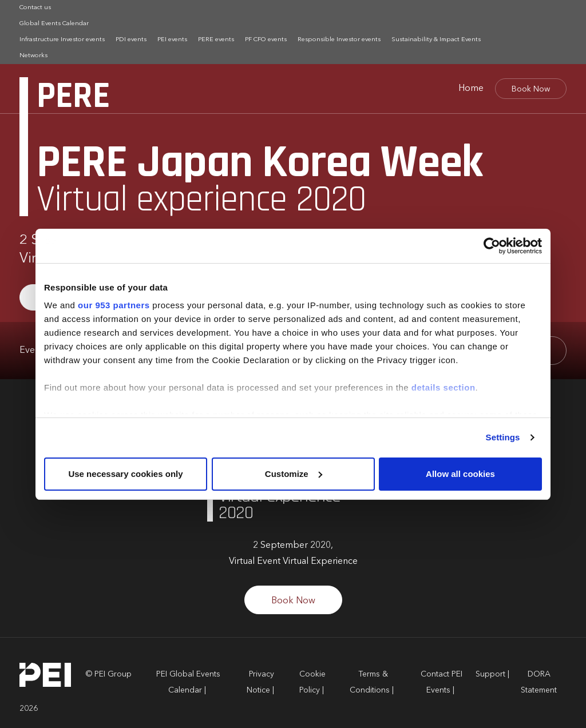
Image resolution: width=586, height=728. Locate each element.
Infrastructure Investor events (62, 40)
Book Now (531, 89)
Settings (503, 437)
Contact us (35, 8)
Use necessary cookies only (125, 474)
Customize (294, 474)
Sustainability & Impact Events (436, 40)
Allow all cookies (460, 474)
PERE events (216, 40)
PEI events (172, 40)
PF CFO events (266, 40)
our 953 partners (114, 305)
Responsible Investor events (339, 40)
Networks (33, 56)
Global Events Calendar (54, 24)
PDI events (131, 40)
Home (471, 89)
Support (490, 674)
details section (444, 387)
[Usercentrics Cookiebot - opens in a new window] (492, 246)
